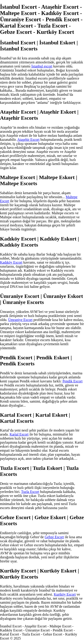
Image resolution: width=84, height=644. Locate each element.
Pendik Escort (72, 381)
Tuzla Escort (30, 492)
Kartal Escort (19, 434)
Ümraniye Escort (20, 320)
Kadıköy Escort (11, 262)
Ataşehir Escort (28, 140)
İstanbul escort (42, 66)
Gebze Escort (54, 537)
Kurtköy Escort (65, 594)
